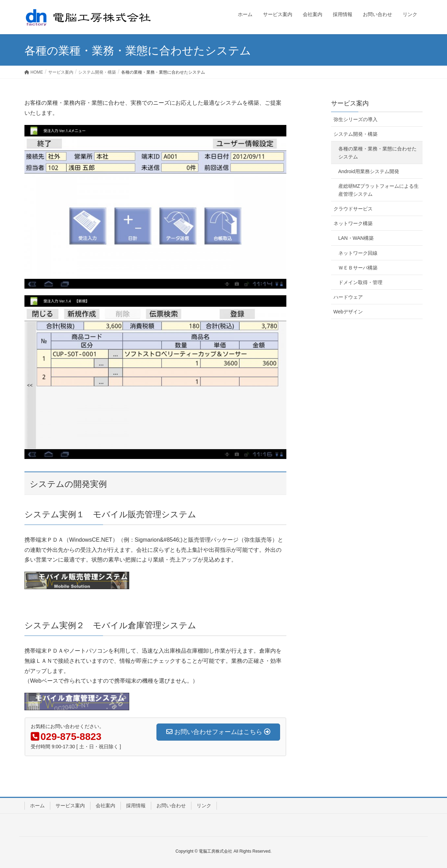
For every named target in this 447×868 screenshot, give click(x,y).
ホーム (37, 806)
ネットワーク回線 (358, 253)
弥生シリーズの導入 (356, 119)
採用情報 (136, 806)
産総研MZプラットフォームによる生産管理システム (379, 190)
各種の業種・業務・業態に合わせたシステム (378, 153)
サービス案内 (350, 103)
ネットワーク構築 (353, 223)
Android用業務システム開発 (369, 171)
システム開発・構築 (356, 134)
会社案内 (105, 806)
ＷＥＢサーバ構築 (358, 268)
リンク (204, 806)
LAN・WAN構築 (356, 238)
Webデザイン (348, 312)
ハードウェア (348, 297)
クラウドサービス (353, 209)
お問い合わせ (171, 806)
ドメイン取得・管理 (360, 282)
